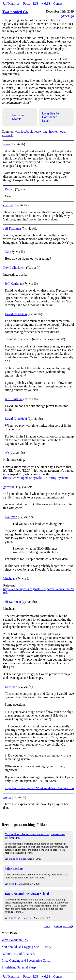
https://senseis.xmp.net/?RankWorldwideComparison (39, 788)
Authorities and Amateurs (18, 954)
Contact (58, 4)
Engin (7, 797)
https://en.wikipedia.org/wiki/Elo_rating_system (36, 478)
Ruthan (10, 189)
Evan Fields (15, 884)
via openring (63, 926)
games (65, 16)
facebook (27, 132)
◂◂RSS (46, 4)
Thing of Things (17, 859)
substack (7, 135)
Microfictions (14, 869)
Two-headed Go (15, 12)
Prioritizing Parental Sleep (19, 967)
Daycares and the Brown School (27, 894)
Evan (7, 144)
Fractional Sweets (16, 117)
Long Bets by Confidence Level (56, 117)
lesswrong (41, 132)
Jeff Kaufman (11, 4)
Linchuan (9, 579)
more (47, 926)
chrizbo (8, 205)
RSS (36, 4)
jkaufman (11, 517)
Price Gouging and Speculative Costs (26, 961)
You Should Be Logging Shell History (26, 947)
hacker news (57, 132)
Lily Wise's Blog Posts (21, 918)
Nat (7, 252)
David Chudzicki (14, 268)
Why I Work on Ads (15, 940)
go (72, 16)
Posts (27, 4)
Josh (6, 453)
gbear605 (9, 487)
